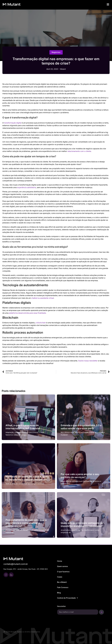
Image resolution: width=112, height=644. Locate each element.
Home (60, 561)
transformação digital (13, 123)
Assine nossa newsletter (88, 361)
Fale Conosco (63, 587)
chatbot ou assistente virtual (43, 298)
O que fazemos (63, 572)
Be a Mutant (62, 582)
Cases (60, 577)
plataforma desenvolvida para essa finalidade (27, 313)
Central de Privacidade (67, 598)
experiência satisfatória (27, 187)
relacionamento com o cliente (79, 151)
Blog (59, 593)
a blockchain (41, 323)
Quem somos (62, 566)
